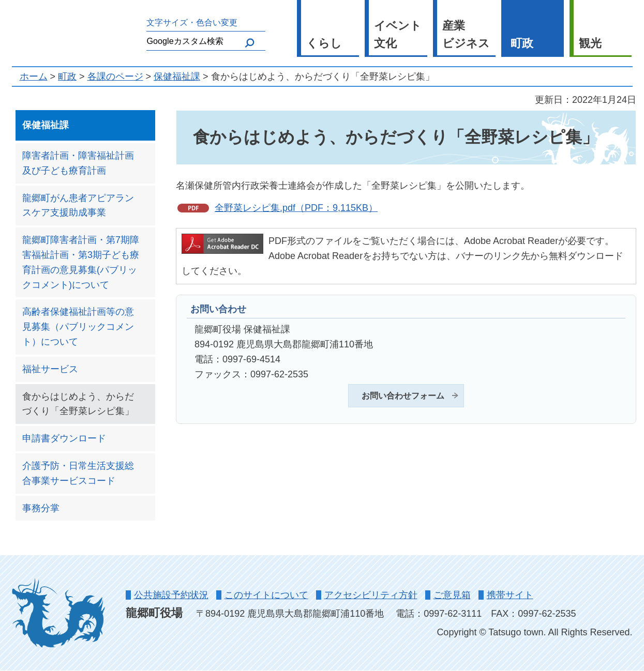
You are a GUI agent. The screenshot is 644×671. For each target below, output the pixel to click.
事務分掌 (41, 508)
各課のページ (115, 77)
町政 (522, 43)
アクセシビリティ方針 (371, 595)
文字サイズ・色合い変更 (192, 22)
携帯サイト (510, 595)
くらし (324, 43)
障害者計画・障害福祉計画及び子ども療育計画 (78, 163)
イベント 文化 (398, 35)
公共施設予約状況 (171, 595)
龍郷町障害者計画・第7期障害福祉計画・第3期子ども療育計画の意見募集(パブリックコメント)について (81, 262)
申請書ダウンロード (64, 438)
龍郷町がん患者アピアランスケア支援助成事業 (78, 205)
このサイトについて (266, 595)
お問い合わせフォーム (403, 395)
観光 (590, 43)
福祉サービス (50, 369)
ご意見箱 (452, 595)
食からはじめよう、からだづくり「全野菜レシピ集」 (78, 404)
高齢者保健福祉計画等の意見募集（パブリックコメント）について (78, 327)
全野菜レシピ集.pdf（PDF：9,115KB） (296, 208)
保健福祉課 (177, 77)
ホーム (34, 77)
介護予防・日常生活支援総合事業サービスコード (78, 473)
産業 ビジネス (466, 35)
